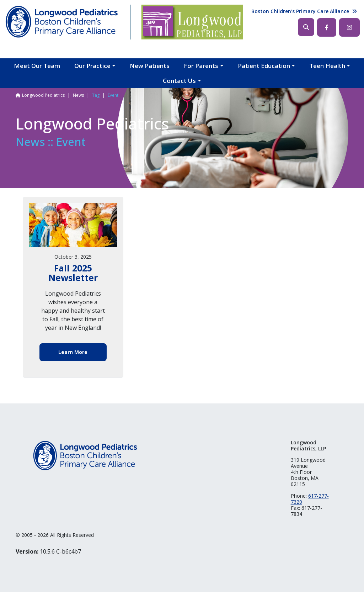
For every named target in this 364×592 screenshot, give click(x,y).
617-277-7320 (310, 499)
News (78, 95)
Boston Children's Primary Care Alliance (300, 11)
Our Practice (92, 66)
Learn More (73, 352)
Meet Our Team (37, 66)
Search (306, 27)
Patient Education (264, 66)
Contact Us (179, 81)
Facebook (327, 27)
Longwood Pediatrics (43, 95)
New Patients (150, 66)
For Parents (201, 66)
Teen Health (327, 66)
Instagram (349, 27)
